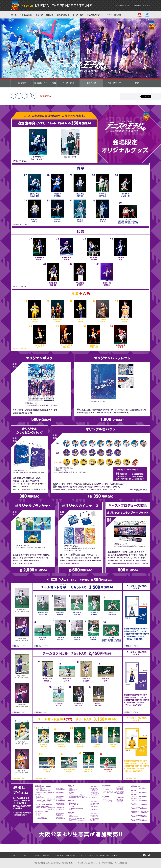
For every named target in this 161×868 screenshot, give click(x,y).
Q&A (137, 83)
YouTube (139, 15)
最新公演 (50, 15)
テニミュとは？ (26, 15)
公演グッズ (91, 83)
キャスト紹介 (78, 15)
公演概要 (22, 83)
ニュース (39, 15)
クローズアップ (114, 83)
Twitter (147, 15)
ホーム (14, 15)
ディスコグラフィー (95, 15)
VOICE (114, 855)
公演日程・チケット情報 (45, 83)
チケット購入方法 (114, 15)
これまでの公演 (63, 15)
